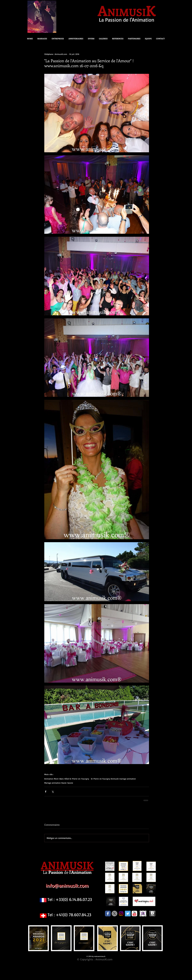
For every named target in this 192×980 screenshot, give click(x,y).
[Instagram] (121, 914)
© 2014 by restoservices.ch (96, 956)
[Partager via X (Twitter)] (53, 792)
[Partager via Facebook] (46, 792)
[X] (114, 914)
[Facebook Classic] (108, 914)
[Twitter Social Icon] (128, 914)
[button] (90, 39)
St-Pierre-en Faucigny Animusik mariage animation (113, 779)
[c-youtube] (134, 914)
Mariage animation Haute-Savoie (59, 783)
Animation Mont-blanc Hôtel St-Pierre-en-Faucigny (67, 779)
